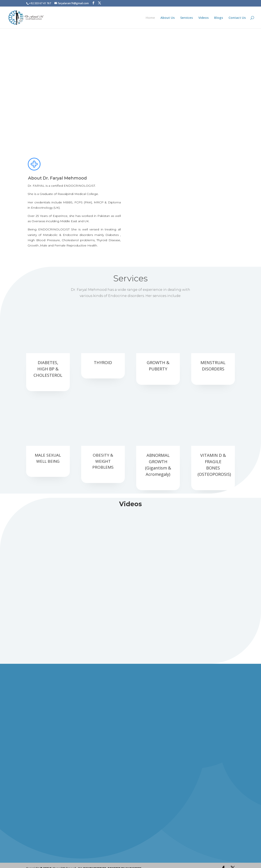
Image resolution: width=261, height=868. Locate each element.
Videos (204, 18)
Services (187, 18)
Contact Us (237, 18)
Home (150, 18)
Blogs (219, 18)
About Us (168, 18)
